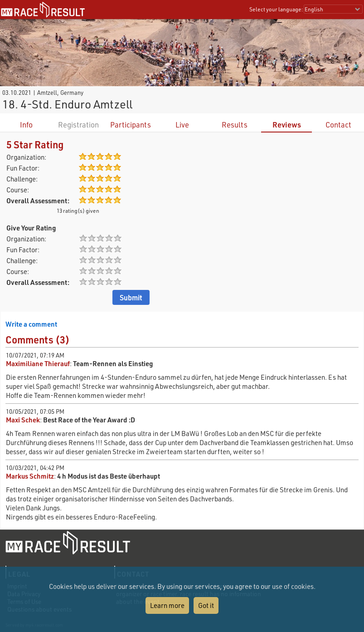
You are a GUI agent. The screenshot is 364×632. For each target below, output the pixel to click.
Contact (338, 125)
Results (235, 125)
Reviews (287, 125)
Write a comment (31, 324)
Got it (206, 605)
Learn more (167, 605)
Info (26, 125)
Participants (131, 125)
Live (182, 125)
